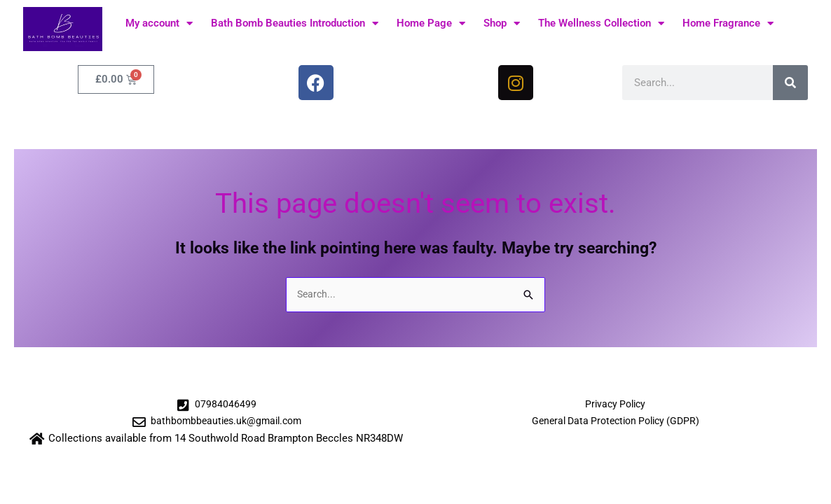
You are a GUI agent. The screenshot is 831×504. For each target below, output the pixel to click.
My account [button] (159, 23)
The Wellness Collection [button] (601, 23)
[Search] (790, 83)
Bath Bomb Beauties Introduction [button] (295, 23)
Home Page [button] (431, 23)
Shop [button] (502, 23)
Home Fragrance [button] (728, 23)
